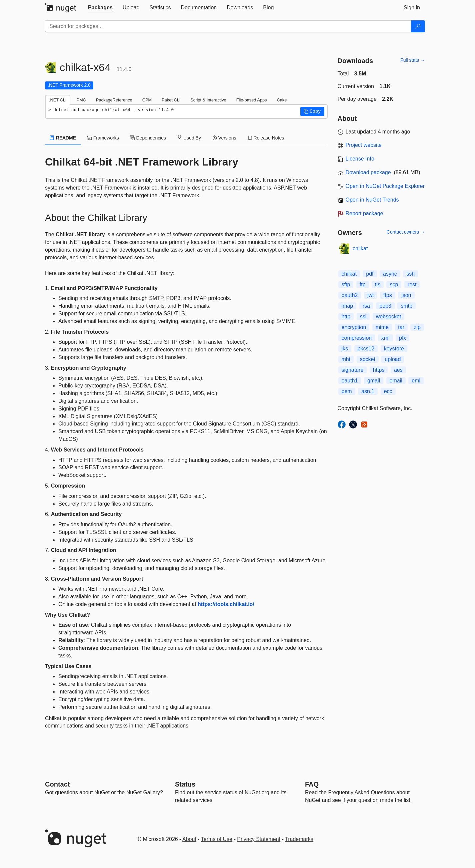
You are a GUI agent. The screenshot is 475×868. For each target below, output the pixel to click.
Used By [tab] (189, 138)
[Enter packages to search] (228, 26)
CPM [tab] (147, 100)
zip (417, 327)
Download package (368, 172)
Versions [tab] (224, 138)
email (396, 381)
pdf (370, 274)
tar (401, 327)
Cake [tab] (282, 100)
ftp (363, 284)
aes (398, 370)
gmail (374, 381)
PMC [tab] (81, 100)
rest (412, 284)
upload (393, 359)
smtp (406, 306)
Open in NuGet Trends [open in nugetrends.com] (372, 200)
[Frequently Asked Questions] (312, 784)
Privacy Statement (259, 839)
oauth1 (350, 381)
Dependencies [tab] (148, 138)
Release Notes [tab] (266, 138)
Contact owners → (406, 232)
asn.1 (368, 391)
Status (185, 784)
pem (347, 391)
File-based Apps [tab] (252, 100)
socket (368, 359)
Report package (364, 213)
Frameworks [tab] (103, 138)
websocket (389, 317)
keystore (394, 349)
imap (347, 306)
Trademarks (299, 839)
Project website (364, 145)
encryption (354, 327)
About (189, 839)
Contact (57, 784)
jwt (371, 295)
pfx (402, 338)
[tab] (100, 8)
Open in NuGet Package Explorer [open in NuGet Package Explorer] (385, 186)
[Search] (418, 26)
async (390, 274)
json (406, 295)
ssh (410, 274)
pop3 (385, 306)
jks (345, 349)
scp (394, 284)
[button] (312, 111)
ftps (388, 295)
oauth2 (350, 295)
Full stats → (413, 60)
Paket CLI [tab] (171, 100)
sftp (346, 284)
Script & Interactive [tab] (208, 100)
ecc (388, 391)
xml (385, 338)
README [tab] (63, 138)
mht (346, 359)
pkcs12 (366, 349)
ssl (363, 317)
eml (416, 381)
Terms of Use (217, 839)
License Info (360, 159)
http (346, 317)
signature (353, 370)
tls (378, 284)
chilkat (360, 248)
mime (382, 327)
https (379, 370)
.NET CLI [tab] (58, 100)
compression (357, 338)
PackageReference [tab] (114, 100)
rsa (366, 306)
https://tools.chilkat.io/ (226, 604)
